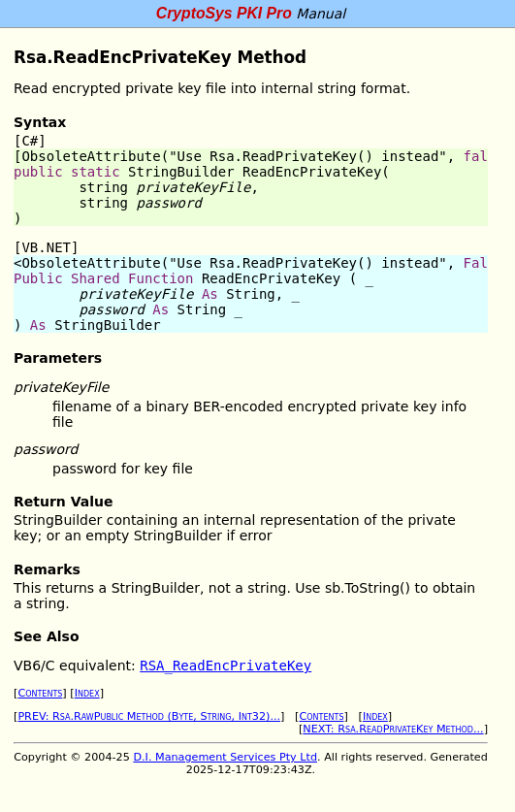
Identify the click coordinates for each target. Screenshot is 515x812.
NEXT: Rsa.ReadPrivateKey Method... (393, 729)
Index (87, 693)
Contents (40, 693)
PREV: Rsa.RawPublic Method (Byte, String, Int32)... (149, 716)
